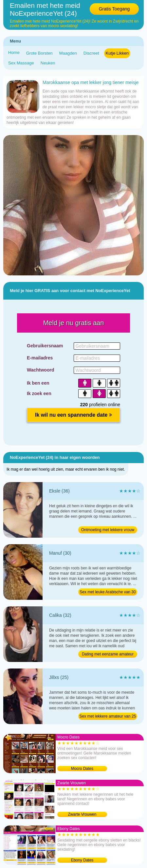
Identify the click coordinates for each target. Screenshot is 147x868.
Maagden (68, 53)
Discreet (91, 53)
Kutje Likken (117, 53)
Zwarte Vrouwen (82, 814)
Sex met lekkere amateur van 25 (108, 716)
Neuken (48, 63)
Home (14, 52)
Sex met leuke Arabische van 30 (108, 592)
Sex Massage (21, 63)
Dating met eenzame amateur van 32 (108, 655)
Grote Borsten (39, 53)
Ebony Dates (82, 860)
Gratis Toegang (114, 9)
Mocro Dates (82, 769)
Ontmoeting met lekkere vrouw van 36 (108, 530)
